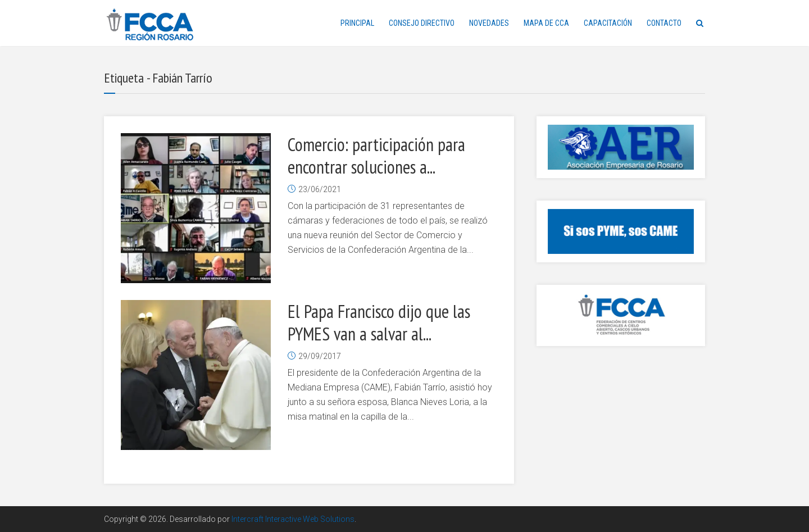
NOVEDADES (489, 23)
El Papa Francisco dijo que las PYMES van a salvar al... (379, 322)
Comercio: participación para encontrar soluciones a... (376, 156)
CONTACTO (664, 23)
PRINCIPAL (357, 23)
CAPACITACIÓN (608, 23)
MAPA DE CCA (546, 23)
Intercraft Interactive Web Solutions (293, 519)
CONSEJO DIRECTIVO (422, 23)
